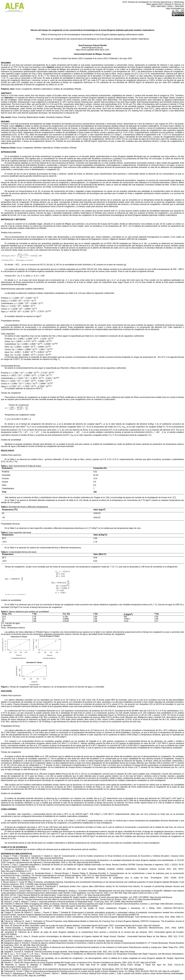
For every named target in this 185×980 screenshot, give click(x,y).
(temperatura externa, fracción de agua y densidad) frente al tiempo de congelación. (89, 634)
